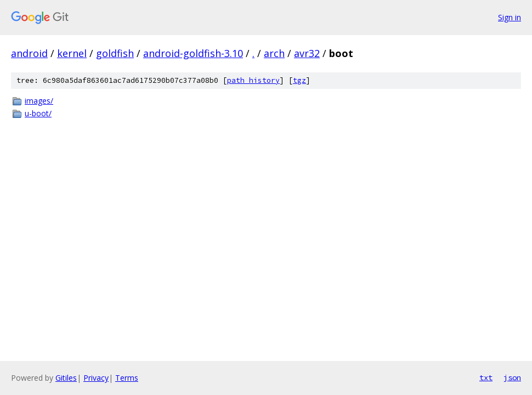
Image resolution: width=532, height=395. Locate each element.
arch (274, 53)
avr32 (307, 53)
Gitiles (66, 378)
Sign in (510, 17)
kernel (72, 53)
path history (253, 80)
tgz (299, 80)
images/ (39, 101)
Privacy (96, 378)
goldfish (115, 53)
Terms (127, 378)
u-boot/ (38, 113)
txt (486, 377)
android (29, 53)
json (512, 377)
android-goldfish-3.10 (193, 53)
